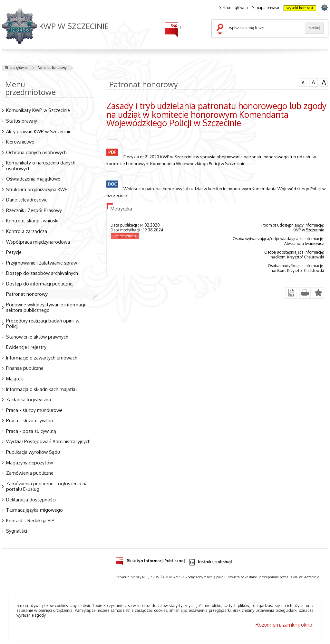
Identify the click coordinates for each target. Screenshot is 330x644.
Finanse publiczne (25, 368)
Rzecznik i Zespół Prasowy (34, 210)
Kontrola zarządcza (27, 231)
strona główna (234, 8)
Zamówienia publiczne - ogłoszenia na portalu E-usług (47, 486)
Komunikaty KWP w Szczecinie (38, 110)
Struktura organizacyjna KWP (37, 189)
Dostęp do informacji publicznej (40, 284)
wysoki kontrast (300, 8)
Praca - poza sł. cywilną (31, 431)
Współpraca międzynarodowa (38, 242)
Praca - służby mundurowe (34, 410)
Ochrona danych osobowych (36, 152)
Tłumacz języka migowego (34, 510)
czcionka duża (324, 82)
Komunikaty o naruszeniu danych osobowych (41, 165)
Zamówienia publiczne (30, 473)
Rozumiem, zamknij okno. (285, 625)
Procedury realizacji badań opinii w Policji (43, 323)
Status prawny (22, 121)
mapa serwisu (266, 8)
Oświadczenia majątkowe (33, 179)
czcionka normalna (303, 82)
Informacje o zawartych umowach (42, 358)
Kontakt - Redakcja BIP (30, 520)
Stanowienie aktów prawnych (37, 337)
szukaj (221, 30)
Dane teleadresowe (27, 200)
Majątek (15, 378)
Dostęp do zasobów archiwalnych (42, 273)
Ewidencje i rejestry (26, 347)
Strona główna (16, 68)
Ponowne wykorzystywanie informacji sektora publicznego (46, 307)
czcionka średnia (313, 82)
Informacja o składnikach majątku (41, 389)
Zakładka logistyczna (29, 399)
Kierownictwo (20, 142)
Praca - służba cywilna (29, 420)
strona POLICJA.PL (324, 7)
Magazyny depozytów (29, 462)
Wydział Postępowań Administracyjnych (48, 441)
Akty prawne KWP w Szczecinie (39, 131)
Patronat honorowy (52, 68)
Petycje (14, 252)
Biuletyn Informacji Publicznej (150, 560)
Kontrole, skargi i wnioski (32, 220)
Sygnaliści (17, 531)
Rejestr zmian (125, 236)
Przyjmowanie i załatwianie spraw (42, 263)
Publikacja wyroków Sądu (33, 452)
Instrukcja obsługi (210, 562)
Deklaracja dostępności (31, 499)
